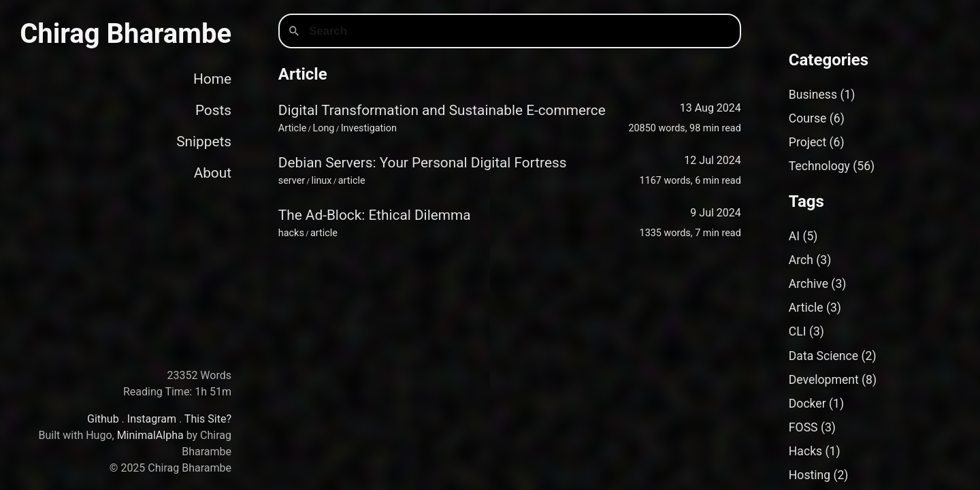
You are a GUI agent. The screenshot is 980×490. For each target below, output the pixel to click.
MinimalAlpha (150, 435)
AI (794, 236)
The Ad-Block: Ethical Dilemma (375, 215)
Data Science (823, 356)
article (352, 181)
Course (808, 118)
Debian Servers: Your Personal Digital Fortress (423, 163)
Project (807, 142)
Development (824, 380)
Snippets (204, 142)
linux (321, 181)
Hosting (810, 475)
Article (293, 128)
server (292, 181)
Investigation (369, 128)
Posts (213, 110)
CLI (798, 331)
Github (103, 419)
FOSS (803, 427)
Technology (819, 166)
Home (212, 79)
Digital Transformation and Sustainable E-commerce (442, 110)
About (213, 173)
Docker (807, 404)
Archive (808, 284)
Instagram (152, 419)
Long (323, 128)
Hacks (805, 451)
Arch (801, 260)
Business (813, 95)
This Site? (208, 419)
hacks (291, 233)
